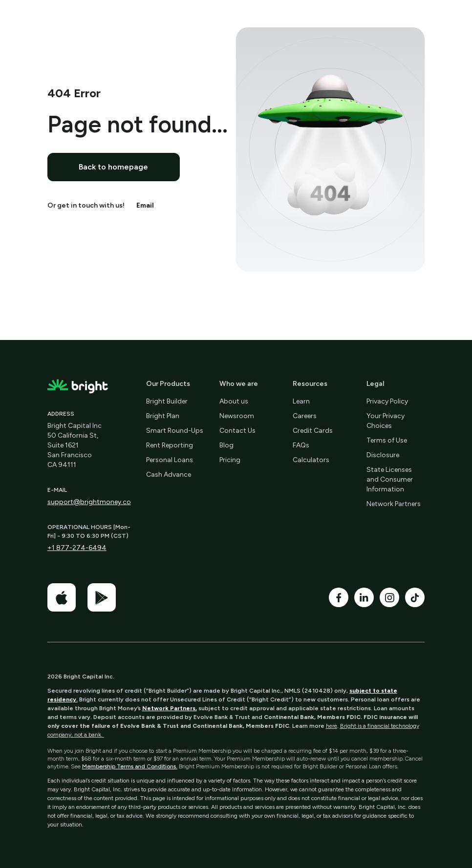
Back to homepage (113, 167)
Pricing (230, 460)
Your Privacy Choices (386, 421)
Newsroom (237, 416)
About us (234, 401)
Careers (305, 416)
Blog (226, 445)
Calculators (311, 460)
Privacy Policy (387, 401)
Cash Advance (169, 475)
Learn (301, 401)
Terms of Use (387, 440)
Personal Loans (170, 460)
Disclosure (383, 455)
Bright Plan (163, 416)
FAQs (301, 445)
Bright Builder (167, 401)
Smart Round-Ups (175, 431)
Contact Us (237, 431)
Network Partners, (170, 708)
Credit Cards (313, 431)
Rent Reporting (170, 445)
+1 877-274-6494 (77, 548)
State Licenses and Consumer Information (390, 479)
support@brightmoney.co (89, 502)
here (332, 726)
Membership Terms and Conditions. (130, 766)
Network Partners (394, 504)
